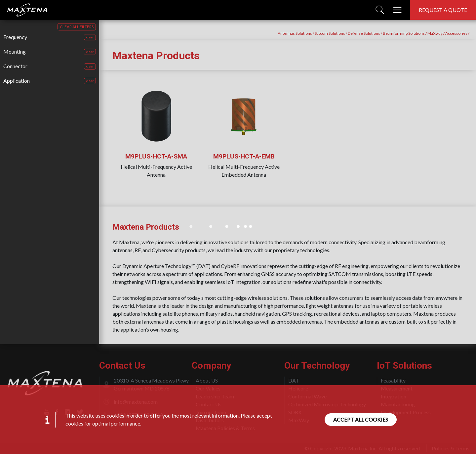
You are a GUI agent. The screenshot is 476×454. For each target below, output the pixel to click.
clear (90, 37)
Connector (15, 66)
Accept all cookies (361, 419)
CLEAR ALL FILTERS (77, 27)
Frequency (15, 37)
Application (17, 81)
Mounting (15, 51)
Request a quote (443, 10)
